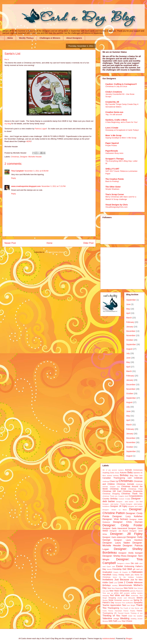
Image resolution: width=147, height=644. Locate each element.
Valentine (107, 618)
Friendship (117, 569)
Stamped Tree (120, 603)
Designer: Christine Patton (123, 511)
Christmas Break (118, 489)
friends (109, 569)
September (131, 300)
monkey (115, 585)
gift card (136, 569)
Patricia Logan (41, 129)
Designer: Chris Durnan (128, 522)
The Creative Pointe (115, 179)
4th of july (107, 470)
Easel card (111, 566)
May (128, 309)
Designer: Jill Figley (126, 534)
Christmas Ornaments (133, 491)
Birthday (124, 475)
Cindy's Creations (114, 92)
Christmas (15, 157)
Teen (124, 605)
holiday (115, 575)
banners (137, 473)
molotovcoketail (109, 638)
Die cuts (135, 563)
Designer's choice (123, 563)
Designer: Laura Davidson (128, 540)
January (130, 327)
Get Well (127, 569)
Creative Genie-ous (114, 112)
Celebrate (138, 478)
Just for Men (136, 580)
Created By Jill (112, 102)
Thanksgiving (113, 608)
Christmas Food (135, 489)
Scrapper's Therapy (115, 159)
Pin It (7, 60)
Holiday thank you (126, 575)
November (131, 335)
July (128, 353)
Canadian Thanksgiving (114, 478)
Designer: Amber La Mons (115, 510)
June (128, 304)
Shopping (112, 598)
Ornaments (125, 591)
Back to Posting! (112, 181)
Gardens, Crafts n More (116, 120)
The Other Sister (113, 187)
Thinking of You (111, 616)
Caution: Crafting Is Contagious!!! (121, 84)
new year (106, 591)
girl (141, 569)
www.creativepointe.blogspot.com (26, 186)
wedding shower (137, 619)
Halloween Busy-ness (114, 153)
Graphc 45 (117, 572)
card (129, 478)
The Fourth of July (127, 608)
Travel (124, 616)
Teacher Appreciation (112, 605)
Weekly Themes (26, 38)
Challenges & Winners (50, 38)
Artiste (117, 473)
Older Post (88, 243)
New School (138, 588)
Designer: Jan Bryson (119, 531)
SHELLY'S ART (112, 169)
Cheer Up (114, 481)
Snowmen (118, 600)
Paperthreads (112, 151)
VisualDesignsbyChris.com (116, 207)
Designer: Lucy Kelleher (127, 516)
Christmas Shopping (111, 494)
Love (116, 583)
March (129, 318)
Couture (122, 499)
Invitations (108, 580)
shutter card (122, 598)
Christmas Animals (125, 484)
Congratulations (136, 496)
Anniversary (138, 470)
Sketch (140, 598)
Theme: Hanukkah (115, 611)
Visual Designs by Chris (117, 205)
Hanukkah (107, 575)
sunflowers (129, 603)
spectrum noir (128, 600)
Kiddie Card (108, 582)
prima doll (118, 593)
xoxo (120, 621)
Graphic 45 (126, 572)
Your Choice (127, 621)
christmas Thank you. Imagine (113, 496)
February (130, 322)
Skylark (105, 600)
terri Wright (131, 605)
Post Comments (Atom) (55, 252)
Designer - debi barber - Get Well (129, 502)
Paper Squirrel (112, 143)
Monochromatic (126, 585)
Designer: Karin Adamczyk (114, 537)
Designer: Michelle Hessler (31, 157)
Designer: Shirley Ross (115, 556)
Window (105, 621)
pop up (110, 593)
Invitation (139, 577)
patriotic (133, 591)
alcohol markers (118, 470)
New (109, 588)
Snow (111, 600)
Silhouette (132, 598)
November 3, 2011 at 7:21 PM (53, 186)
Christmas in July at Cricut (116, 86)
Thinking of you (136, 613)
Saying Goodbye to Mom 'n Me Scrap (121, 138)
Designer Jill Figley (119, 506)
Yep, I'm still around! (114, 114)
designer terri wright (135, 506)
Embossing (129, 566)
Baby (130, 472)
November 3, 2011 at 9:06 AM (36, 171)
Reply (14, 178)
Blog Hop (134, 476)
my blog (8, 124)
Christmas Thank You (132, 494)
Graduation (107, 572)
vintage (116, 619)
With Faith (113, 621)
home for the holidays (123, 577)
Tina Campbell (17, 171)
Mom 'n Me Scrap (113, 135)
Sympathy (138, 603)
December (131, 331)
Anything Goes (108, 473)
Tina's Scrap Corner (115, 194)
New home (129, 588)
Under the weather (135, 616)
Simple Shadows (112, 189)
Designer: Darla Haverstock (115, 528)
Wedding (125, 618)
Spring (136, 600)
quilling (133, 593)
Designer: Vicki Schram (115, 519)
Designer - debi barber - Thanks (114, 504)
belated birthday (113, 476)
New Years (114, 591)
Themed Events (124, 613)
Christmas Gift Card (112, 491)
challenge (106, 481)
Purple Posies (111, 145)
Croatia (128, 499)
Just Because (122, 580)
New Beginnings (117, 588)
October (130, 340)
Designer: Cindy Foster (123, 525)
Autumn (123, 473)
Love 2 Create (112, 128)
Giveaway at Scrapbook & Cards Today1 (122, 130)
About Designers (74, 38)
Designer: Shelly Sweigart (130, 553)
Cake (141, 476)
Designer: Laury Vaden (116, 543)
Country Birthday (110, 499)
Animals (128, 470)
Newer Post (10, 243)
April (128, 313)
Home (10, 38)
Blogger (129, 638)
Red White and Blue (120, 595)
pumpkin (127, 593)
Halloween (137, 572)
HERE (29, 141)
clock (126, 496)
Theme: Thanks (129, 611)
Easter (120, 566)
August (129, 349)
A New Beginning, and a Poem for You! (121, 122)
